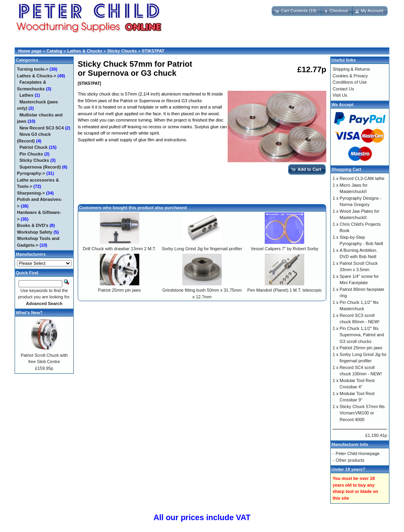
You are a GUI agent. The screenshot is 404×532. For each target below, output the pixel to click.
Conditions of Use (350, 82)
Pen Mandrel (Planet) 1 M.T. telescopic (285, 290)
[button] (296, 11)
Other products (350, 460)
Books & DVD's (33, 225)
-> (36, 76)
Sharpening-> (31, 193)
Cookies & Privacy (350, 76)
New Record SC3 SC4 (41, 128)
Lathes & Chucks (85, 51)
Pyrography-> (31, 173)
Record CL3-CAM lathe (362, 178)
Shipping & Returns (351, 69)
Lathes (26, 95)
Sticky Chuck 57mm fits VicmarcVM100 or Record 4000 (362, 413)
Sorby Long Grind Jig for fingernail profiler (202, 249)
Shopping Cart (346, 169)
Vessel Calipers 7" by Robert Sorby (285, 249)
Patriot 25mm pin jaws (120, 290)
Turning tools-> (33, 69)
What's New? (29, 313)
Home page (30, 51)
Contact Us (343, 89)
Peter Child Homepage (358, 453)
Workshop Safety (35, 232)
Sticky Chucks (122, 51)
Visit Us (340, 95)
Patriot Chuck (34, 147)
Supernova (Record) (40, 167)
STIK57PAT (153, 51)
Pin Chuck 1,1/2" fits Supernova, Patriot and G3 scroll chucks (362, 335)
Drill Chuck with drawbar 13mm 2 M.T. (119, 249)
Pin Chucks (31, 154)
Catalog (54, 51)
